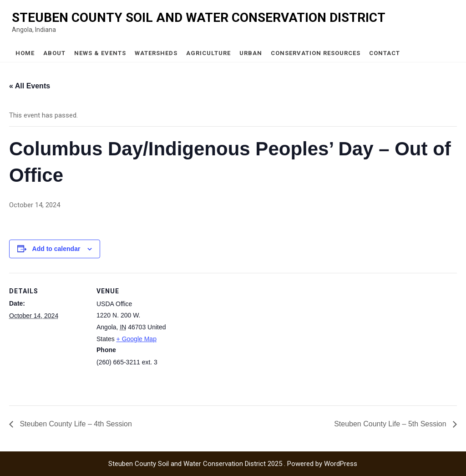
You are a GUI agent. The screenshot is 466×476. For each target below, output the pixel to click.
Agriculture (208, 53)
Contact (385, 53)
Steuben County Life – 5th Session (391, 424)
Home (25, 53)
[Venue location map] (232, 336)
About (54, 53)
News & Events (100, 53)
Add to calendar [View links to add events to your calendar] (56, 249)
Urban (251, 53)
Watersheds (156, 53)
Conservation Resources (316, 53)
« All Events (30, 86)
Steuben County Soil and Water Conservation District (199, 18)
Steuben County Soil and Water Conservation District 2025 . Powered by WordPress (233, 464)
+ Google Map (137, 339)
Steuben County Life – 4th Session (75, 424)
